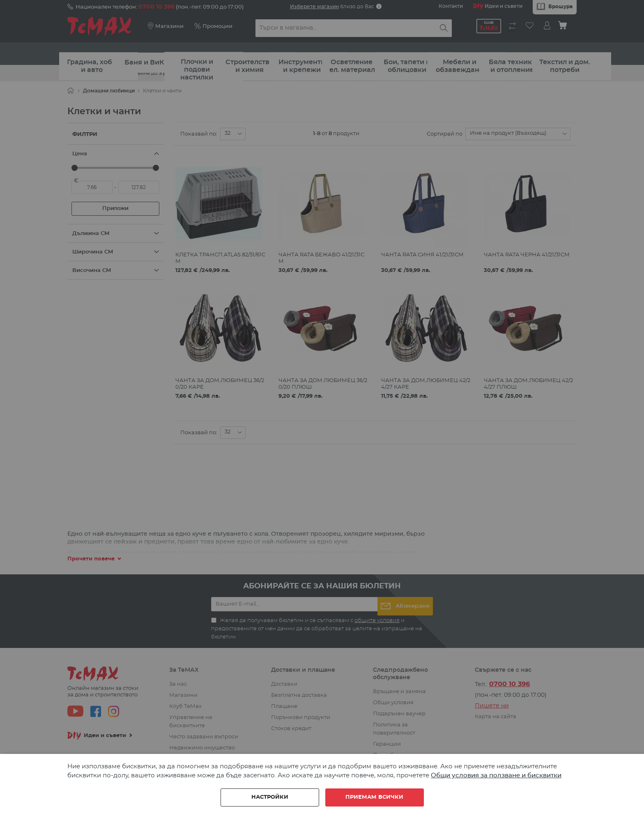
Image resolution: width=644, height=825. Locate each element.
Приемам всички (374, 797)
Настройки (270, 797)
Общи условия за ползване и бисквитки (496, 775)
